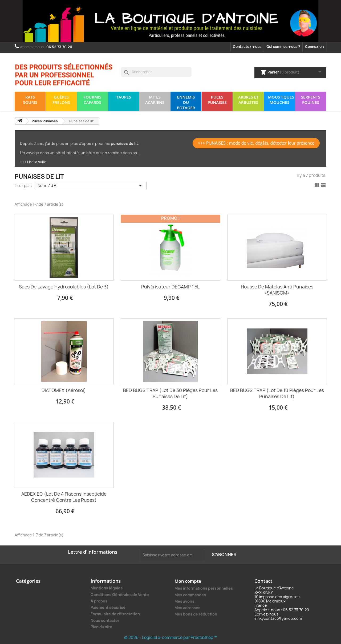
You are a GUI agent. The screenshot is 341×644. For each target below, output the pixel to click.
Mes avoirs (184, 601)
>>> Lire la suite (33, 162)
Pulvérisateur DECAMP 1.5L (170, 287)
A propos (99, 601)
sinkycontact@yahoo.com (278, 618)
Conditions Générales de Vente (120, 595)
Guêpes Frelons (61, 100)
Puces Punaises (217, 100)
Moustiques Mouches (281, 100)
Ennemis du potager (186, 102)
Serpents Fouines (311, 100)
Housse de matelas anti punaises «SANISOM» (277, 290)
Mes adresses (187, 608)
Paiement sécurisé (108, 607)
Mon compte (188, 581)
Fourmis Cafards (92, 100)
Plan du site (101, 627)
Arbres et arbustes (248, 100)
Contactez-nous (247, 47)
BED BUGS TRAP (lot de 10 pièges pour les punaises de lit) (277, 393)
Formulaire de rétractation (115, 614)
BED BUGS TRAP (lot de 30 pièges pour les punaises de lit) (170, 393)
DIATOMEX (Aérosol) (64, 390)
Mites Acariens (155, 100)
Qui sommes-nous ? (283, 47)
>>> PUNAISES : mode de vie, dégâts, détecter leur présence (256, 143)
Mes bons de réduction (196, 614)
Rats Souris (30, 100)
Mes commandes (190, 595)
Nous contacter (105, 620)
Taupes (123, 97)
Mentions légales (107, 588)
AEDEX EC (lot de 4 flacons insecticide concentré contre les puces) (64, 497)
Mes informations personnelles (204, 588)
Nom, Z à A (91, 186)
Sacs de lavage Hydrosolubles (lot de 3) (64, 287)
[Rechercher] (156, 72)
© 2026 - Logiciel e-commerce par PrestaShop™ (171, 637)
